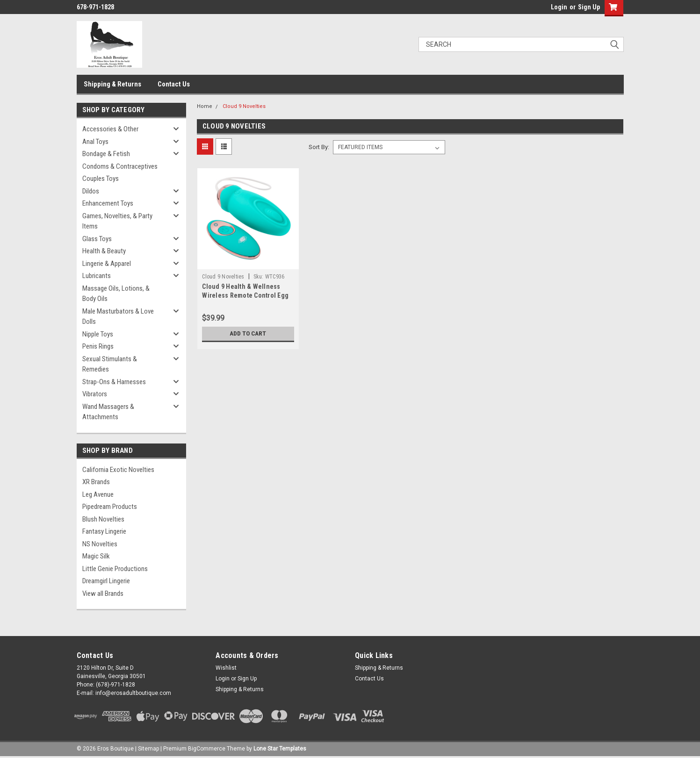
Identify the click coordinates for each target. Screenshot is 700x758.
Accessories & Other (110, 129)
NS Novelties (100, 544)
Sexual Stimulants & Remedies (110, 364)
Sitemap (148, 749)
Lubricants (97, 276)
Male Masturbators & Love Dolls (118, 317)
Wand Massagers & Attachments (108, 412)
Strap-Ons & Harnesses (114, 382)
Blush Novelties (103, 519)
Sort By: (319, 147)
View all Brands (103, 594)
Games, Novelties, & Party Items (117, 221)
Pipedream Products (110, 507)
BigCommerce (207, 749)
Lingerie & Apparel (107, 264)
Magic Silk (96, 556)
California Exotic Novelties (118, 470)
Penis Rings (98, 346)
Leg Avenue (98, 494)
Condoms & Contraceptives (120, 166)
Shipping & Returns (112, 84)
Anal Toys (95, 142)
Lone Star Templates (280, 749)
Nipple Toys (98, 334)
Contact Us (174, 84)
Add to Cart (248, 334)
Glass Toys (97, 239)
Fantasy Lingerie (104, 531)
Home (205, 106)
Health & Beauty (104, 251)
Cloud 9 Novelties (244, 106)
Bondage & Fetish (106, 154)
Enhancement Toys (108, 203)
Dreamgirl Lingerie (106, 581)
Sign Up (589, 7)
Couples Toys (101, 179)
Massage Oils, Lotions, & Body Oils (116, 294)
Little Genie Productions (115, 569)
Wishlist (226, 668)
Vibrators (95, 394)
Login (559, 7)
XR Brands (96, 482)
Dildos (91, 191)
